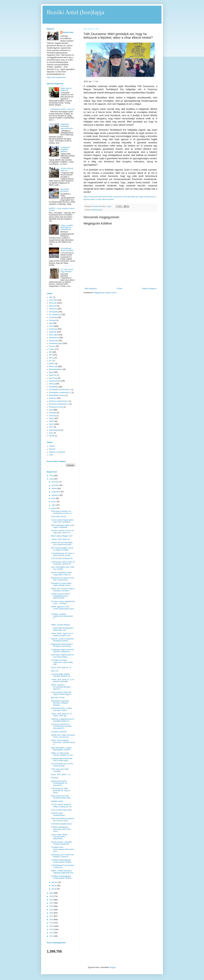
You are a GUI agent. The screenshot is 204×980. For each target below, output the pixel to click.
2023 (52, 896)
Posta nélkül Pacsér (59, 517)
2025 (52, 479)
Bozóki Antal (68, 32)
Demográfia (53, 312)
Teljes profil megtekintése (56, 77)
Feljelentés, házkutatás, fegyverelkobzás (67, 126)
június (54, 502)
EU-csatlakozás (55, 315)
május (54, 505)
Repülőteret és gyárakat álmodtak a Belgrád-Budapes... (60, 703)
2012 (52, 933)
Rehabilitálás (54, 387)
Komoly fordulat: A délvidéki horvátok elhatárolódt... (61, 843)
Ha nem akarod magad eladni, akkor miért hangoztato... (62, 521)
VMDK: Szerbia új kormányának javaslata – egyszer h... (61, 687)
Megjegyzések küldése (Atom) (105, 293)
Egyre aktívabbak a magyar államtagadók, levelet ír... (61, 749)
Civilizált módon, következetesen (58, 814)
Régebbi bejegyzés (149, 289)
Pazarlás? (55, 778)
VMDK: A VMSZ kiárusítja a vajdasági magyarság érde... (63, 872)
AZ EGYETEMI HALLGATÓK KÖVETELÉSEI (62, 765)
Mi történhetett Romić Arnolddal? (67, 249)
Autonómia (53, 309)
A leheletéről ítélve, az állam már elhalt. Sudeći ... (62, 709)
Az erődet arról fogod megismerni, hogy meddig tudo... (62, 662)
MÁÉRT (52, 364)
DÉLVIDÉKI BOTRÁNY (65, 190)
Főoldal (119, 289)
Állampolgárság (55, 430)
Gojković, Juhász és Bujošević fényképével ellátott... (62, 640)
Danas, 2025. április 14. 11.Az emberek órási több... (63, 681)
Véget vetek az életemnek (66, 89)
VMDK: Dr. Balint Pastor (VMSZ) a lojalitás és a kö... (62, 754)
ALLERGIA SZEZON (59, 732)
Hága (51, 323)
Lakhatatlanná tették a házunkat (62, 109)
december (55, 482)
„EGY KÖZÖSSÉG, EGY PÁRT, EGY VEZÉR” (63, 568)
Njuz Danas (53, 378)
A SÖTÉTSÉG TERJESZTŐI (62, 559)
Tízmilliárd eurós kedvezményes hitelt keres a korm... (63, 849)
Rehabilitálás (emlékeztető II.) (60, 393)
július (54, 498)
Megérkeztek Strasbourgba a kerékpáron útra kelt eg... (62, 645)
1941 (51, 297)
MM (50, 352)
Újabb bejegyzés (91, 289)
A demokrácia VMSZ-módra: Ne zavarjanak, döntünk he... (63, 563)
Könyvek (52, 449)
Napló (51, 372)
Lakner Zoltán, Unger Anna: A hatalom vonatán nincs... (62, 634)
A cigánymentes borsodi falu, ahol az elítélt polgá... (62, 760)
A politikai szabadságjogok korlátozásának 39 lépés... (62, 861)
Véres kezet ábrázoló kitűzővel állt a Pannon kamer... (63, 820)
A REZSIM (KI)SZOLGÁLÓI (61, 824)
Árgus (51, 433)
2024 (52, 893)
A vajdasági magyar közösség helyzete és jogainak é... (62, 651)
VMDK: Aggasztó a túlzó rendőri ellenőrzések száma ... (62, 609)
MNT (51, 355)
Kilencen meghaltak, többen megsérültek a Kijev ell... (61, 574)
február (54, 886)
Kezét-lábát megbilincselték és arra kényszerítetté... (62, 656)
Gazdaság (53, 317)
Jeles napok (53, 335)
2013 (52, 929)
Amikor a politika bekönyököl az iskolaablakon (67, 227)
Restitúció (53, 398)
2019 (52, 910)
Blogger (113, 967)
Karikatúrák (53, 341)
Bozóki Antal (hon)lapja (76, 12)
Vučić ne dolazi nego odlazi (61, 810)
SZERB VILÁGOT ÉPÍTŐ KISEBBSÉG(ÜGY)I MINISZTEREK (60, 596)
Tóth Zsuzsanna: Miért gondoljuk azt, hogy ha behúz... (61, 791)
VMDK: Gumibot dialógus (61, 625)
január (54, 889)
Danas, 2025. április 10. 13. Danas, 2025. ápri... (62, 715)
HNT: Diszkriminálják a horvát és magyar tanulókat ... (62, 549)
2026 (52, 476)
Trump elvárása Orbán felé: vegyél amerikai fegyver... (62, 693)
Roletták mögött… (58, 801)
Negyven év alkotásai (57, 452)
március (55, 882)
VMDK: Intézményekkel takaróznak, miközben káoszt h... (63, 742)
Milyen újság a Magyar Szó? (62, 536)
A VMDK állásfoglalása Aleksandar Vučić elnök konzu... (61, 829)
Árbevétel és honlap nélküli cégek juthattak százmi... (61, 584)
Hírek (51, 326)
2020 (52, 906)
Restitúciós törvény (56, 407)
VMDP (51, 421)
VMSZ (51, 424)
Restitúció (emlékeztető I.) (59, 401)
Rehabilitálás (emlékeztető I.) (60, 390)
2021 (52, 903)
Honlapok (52, 320)
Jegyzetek (53, 332)
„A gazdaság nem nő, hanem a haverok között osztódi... (63, 554)
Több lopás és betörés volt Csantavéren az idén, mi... (62, 512)
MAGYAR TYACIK (58, 698)
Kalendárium (54, 338)
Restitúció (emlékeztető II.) (59, 404)
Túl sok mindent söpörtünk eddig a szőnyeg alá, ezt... (62, 806)
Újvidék (52, 436)
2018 (52, 913)
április (54, 508)
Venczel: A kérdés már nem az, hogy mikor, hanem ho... (63, 532)
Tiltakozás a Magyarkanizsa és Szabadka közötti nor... (63, 720)
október (54, 489)
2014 (52, 926)
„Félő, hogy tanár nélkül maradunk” (60, 770)
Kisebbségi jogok (97, 210)
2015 (52, 923)
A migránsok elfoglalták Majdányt (65, 149)
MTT (51, 361)
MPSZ (51, 358)
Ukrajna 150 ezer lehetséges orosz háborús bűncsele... (62, 544)
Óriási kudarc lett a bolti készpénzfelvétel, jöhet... (61, 797)
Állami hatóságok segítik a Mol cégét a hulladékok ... (62, 526)
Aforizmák (53, 303)
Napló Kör (53, 375)
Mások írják (53, 367)
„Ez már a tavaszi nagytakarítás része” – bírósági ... (63, 602)
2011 (52, 936)
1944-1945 (53, 300)
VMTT (51, 427)
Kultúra (52, 349)
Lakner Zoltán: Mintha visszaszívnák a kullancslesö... (59, 837)
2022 (52, 900)
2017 (52, 916)
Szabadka (53, 413)
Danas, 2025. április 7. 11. (61, 775)
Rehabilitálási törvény (57, 395)
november (55, 485)
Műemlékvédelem (56, 369)
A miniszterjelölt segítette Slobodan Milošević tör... (61, 675)
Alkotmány (53, 306)
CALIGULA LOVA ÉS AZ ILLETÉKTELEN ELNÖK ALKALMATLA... (61, 726)
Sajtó (51, 410)
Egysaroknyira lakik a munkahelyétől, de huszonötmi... (59, 783)
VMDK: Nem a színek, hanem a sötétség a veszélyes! (63, 590)
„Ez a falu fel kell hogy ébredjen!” (67, 270)
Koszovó (52, 346)
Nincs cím (55, 671)
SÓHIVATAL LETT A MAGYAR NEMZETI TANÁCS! (62, 856)
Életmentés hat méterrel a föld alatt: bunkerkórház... (62, 579)
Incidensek (53, 329)
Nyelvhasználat (55, 381)
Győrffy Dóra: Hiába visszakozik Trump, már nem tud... (63, 736)
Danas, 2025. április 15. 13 (61, 668)
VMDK (51, 418)
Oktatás (52, 384)
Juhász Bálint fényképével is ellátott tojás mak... (62, 629)
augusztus (56, 495)
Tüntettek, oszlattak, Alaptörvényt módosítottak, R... (62, 616)
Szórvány (52, 416)
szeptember (56, 492)
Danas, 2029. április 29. (60, 539)
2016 (52, 920)
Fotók (51, 455)
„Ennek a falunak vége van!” (67, 169)
